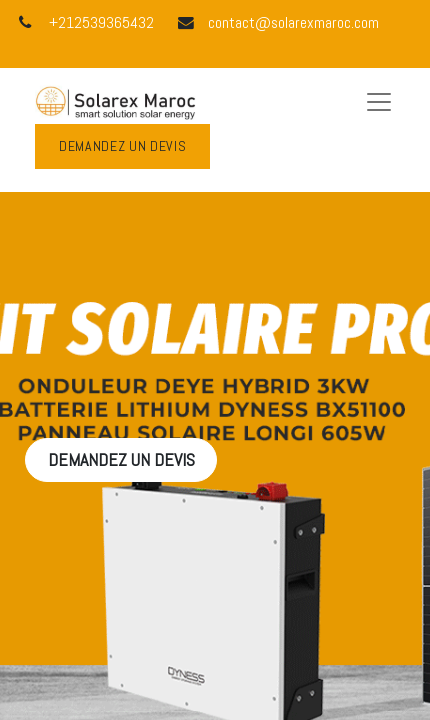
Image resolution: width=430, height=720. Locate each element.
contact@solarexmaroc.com (293, 23)
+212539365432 (101, 23)
